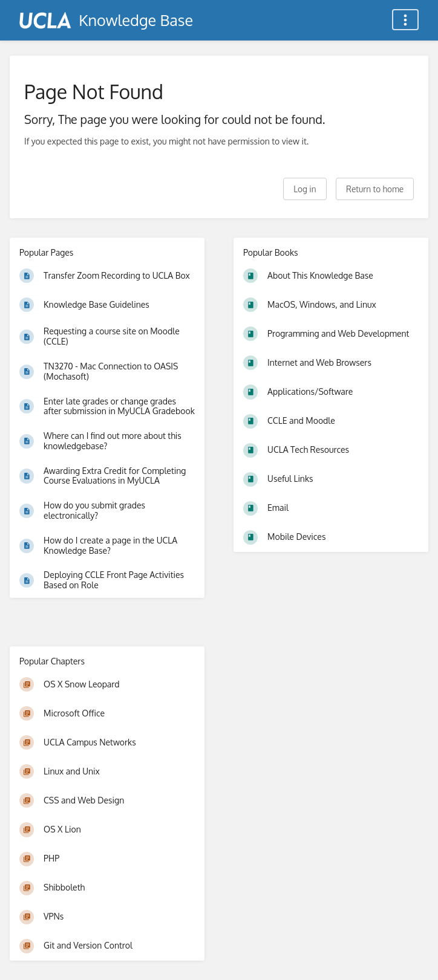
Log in (305, 189)
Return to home (375, 189)
